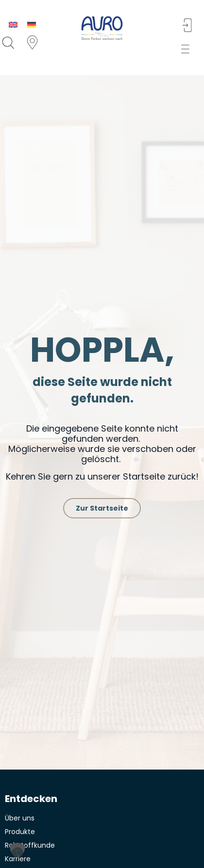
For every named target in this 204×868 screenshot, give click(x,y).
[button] (188, 49)
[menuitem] (13, 24)
